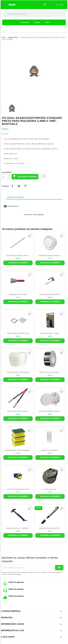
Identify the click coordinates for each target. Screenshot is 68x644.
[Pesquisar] (34, 14)
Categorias (37, 22)
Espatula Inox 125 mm (18, 294)
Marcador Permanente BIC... (50, 528)
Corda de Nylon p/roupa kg (18, 372)
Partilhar (12, 186)
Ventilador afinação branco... (50, 255)
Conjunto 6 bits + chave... (50, 333)
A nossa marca (25, 22)
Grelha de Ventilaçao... (50, 450)
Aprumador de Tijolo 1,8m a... (18, 255)
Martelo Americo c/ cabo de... (18, 528)
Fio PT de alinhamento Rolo (18, 489)
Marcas (47, 22)
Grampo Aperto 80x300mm (50, 294)
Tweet (19, 186)
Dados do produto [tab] (16, 197)
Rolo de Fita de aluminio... (50, 372)
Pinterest (25, 186)
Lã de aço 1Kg (50, 489)
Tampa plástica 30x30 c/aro (18, 333)
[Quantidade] (5, 177)
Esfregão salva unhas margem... (18, 450)
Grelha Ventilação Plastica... (50, 411)
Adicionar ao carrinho (25, 177)
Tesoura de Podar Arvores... (18, 411)
